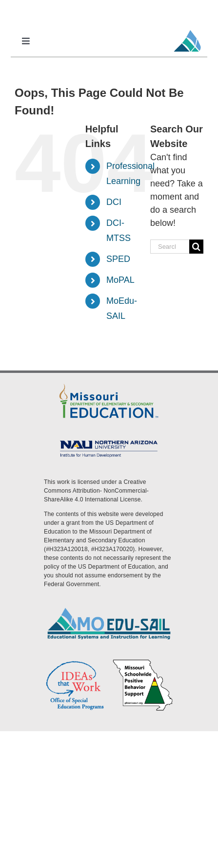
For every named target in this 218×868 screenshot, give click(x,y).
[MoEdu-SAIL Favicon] (187, 30)
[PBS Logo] (143, 662)
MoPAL (120, 280)
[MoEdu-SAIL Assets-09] (109, 441)
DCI (114, 202)
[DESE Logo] (109, 385)
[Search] (196, 247)
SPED (118, 259)
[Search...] (170, 247)
